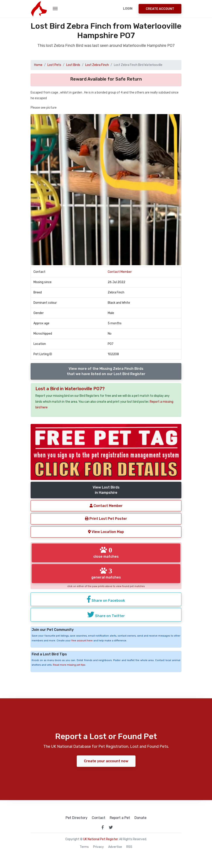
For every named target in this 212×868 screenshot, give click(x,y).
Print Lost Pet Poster (106, 519)
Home (38, 65)
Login (128, 9)
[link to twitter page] (111, 827)
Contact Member (120, 272)
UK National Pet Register (101, 839)
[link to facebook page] (103, 827)
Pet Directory (76, 818)
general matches (106, 573)
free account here (82, 641)
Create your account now (106, 761)
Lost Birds (73, 65)
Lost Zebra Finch (97, 65)
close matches (106, 552)
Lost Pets (54, 65)
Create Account (160, 9)
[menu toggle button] (55, 9)
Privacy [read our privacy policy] (98, 847)
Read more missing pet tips (69, 665)
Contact (99, 818)
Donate (140, 818)
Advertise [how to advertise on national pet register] (115, 847)
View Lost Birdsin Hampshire (106, 490)
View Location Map (106, 532)
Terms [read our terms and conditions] (84, 847)
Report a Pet (120, 818)
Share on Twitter (106, 614)
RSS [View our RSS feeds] (129, 847)
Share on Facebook (106, 599)
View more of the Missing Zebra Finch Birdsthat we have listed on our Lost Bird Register (106, 371)
